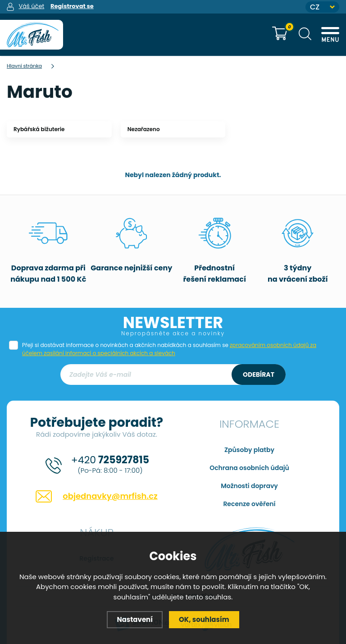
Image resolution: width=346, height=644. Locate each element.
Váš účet (31, 6)
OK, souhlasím (204, 619)
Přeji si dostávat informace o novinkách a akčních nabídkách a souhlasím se (169, 349)
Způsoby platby (249, 450)
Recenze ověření (249, 504)
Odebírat (259, 375)
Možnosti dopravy (249, 486)
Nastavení (135, 619)
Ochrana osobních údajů (249, 468)
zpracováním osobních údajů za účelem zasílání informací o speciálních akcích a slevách (169, 349)
